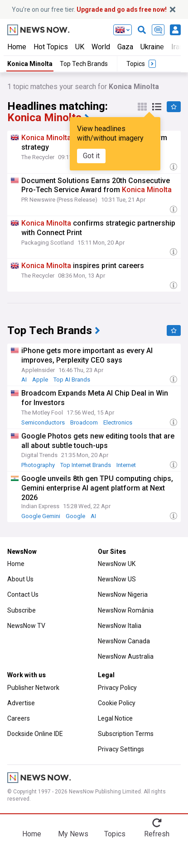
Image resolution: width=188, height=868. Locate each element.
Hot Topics (51, 47)
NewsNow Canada (124, 641)
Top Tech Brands (84, 64)
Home (17, 47)
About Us (20, 579)
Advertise (21, 703)
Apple (40, 380)
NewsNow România (126, 610)
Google (75, 516)
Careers (19, 718)
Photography (38, 465)
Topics (115, 834)
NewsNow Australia (126, 656)
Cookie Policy (117, 703)
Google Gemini (41, 516)
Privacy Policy (117, 688)
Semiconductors (43, 422)
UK (80, 47)
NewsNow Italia (120, 626)
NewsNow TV (26, 626)
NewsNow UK (117, 564)
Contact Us (23, 594)
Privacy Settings (121, 749)
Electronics (118, 422)
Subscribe (22, 610)
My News (73, 834)
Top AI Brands (72, 380)
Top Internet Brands (86, 465)
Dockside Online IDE (35, 734)
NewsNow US (117, 579)
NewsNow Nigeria (123, 594)
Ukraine (152, 47)
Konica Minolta (30, 64)
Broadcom (84, 422)
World (101, 47)
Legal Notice (115, 718)
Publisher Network (33, 688)
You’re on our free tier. (89, 9)
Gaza (125, 47)
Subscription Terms (126, 734)
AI (24, 380)
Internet (126, 465)
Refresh (157, 834)
